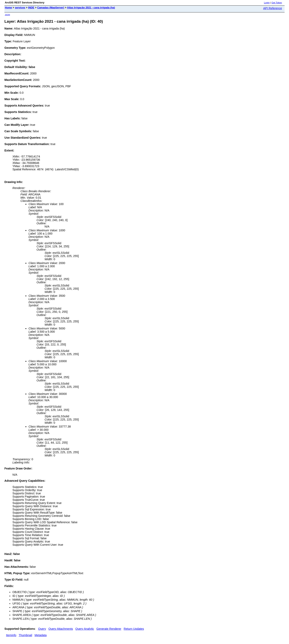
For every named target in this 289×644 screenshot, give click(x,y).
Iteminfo (11, 635)
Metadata (41, 635)
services (20, 8)
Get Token (277, 3)
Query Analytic (85, 629)
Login (267, 3)
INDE (31, 8)
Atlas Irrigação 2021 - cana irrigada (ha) (91, 8)
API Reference (273, 8)
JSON (7, 15)
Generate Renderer (109, 629)
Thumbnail (25, 635)
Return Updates (134, 629)
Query (42, 629)
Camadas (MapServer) (51, 8)
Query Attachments (61, 629)
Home (8, 8)
